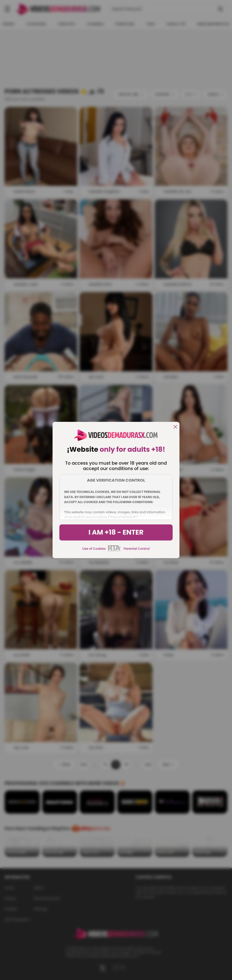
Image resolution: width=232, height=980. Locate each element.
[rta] (115, 551)
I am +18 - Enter (116, 532)
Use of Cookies (94, 549)
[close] (175, 427)
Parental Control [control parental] (137, 549)
